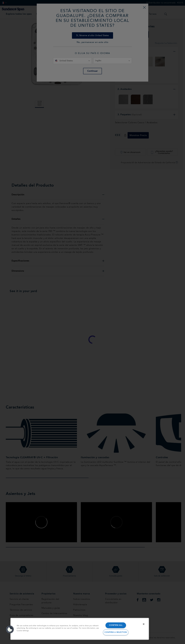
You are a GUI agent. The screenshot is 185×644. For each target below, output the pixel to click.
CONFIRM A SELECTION (116, 632)
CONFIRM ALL (116, 625)
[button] (10, 629)
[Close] (144, 624)
